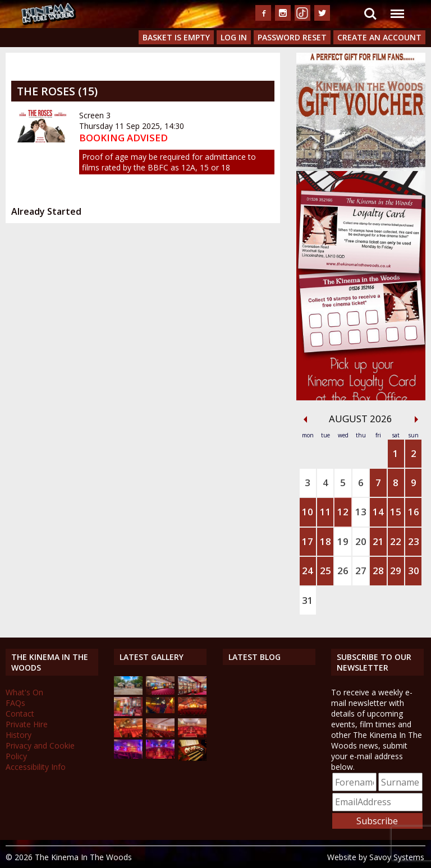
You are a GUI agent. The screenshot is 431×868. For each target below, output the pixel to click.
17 (308, 541)
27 (361, 571)
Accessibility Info (36, 767)
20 (361, 541)
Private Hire (27, 724)
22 (396, 541)
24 (308, 571)
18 (325, 541)
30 (414, 571)
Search (370, 14)
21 (378, 541)
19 (343, 541)
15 (396, 512)
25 (325, 571)
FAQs (15, 703)
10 (308, 512)
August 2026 (361, 419)
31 (308, 600)
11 (325, 512)
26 (343, 571)
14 (378, 512)
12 (343, 512)
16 (414, 512)
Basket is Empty (176, 37)
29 (396, 571)
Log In (234, 37)
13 (361, 512)
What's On (24, 692)
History (19, 735)
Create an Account (379, 37)
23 (414, 541)
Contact (20, 714)
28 (378, 571)
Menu (397, 8)
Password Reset (292, 37)
